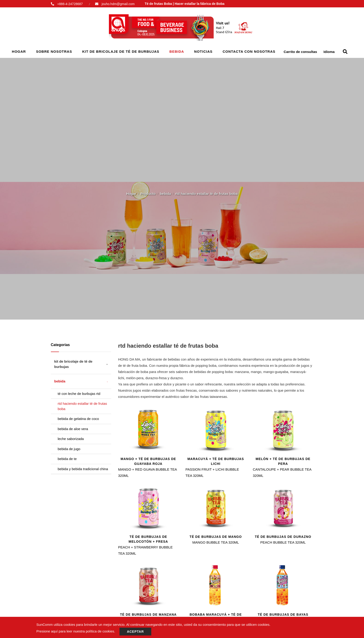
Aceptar (135, 632)
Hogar (19, 51)
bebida (177, 51)
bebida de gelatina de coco (78, 419)
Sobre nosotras (54, 51)
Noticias (203, 51)
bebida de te (67, 459)
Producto (148, 192)
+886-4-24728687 (70, 4)
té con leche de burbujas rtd (79, 394)
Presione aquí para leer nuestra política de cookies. (76, 631)
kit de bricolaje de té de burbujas (121, 51)
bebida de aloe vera (73, 429)
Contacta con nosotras (249, 51)
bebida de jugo (69, 449)
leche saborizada (71, 439)
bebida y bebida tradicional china (83, 469)
